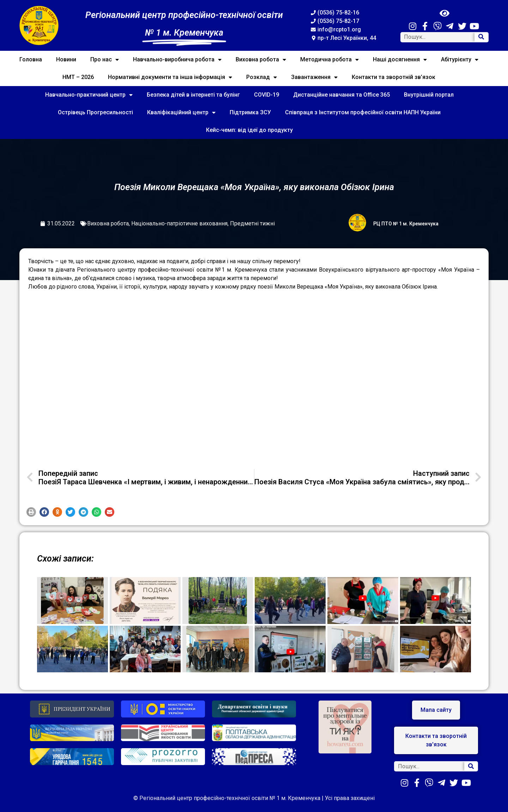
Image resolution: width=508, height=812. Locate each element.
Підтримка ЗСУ (250, 112)
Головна (31, 59)
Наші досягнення (400, 60)
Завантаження (314, 77)
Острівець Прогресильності (95, 112)
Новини (66, 59)
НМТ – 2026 (78, 77)
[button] (31, 512)
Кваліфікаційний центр (181, 113)
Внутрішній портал (429, 95)
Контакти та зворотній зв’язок (394, 77)
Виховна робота (261, 60)
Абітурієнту (460, 60)
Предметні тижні (252, 223)
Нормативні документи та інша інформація (170, 77)
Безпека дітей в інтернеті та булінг (193, 95)
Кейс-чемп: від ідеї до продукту (249, 130)
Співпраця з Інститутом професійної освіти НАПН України (363, 112)
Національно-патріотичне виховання (179, 223)
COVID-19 (267, 95)
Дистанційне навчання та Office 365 (341, 95)
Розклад (262, 77)
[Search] (481, 37)
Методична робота (329, 60)
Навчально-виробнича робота (177, 60)
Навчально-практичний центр (89, 95)
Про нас (105, 60)
